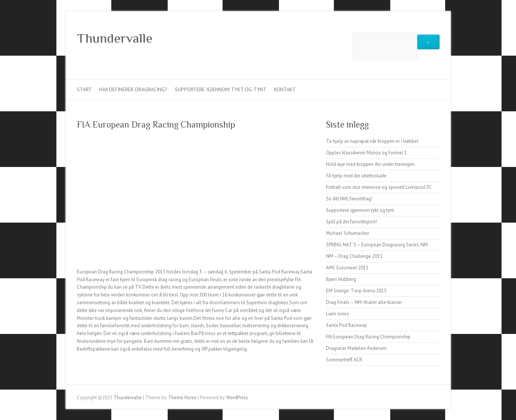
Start (84, 89)
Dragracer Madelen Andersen (356, 348)
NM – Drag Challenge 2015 (354, 256)
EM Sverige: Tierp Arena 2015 (356, 291)
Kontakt (285, 89)
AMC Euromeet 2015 (347, 268)
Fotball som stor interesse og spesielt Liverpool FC (379, 187)
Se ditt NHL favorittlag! (349, 199)
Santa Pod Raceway (346, 325)
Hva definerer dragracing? (133, 89)
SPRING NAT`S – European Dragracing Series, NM (377, 245)
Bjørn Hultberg (341, 279)
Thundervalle (115, 38)
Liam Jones (338, 314)
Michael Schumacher (348, 233)
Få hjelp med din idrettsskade (356, 176)
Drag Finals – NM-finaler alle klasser (364, 302)
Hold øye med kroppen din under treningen (370, 164)
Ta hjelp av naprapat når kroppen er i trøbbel (372, 141)
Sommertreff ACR (344, 360)
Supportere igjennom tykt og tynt (221, 89)
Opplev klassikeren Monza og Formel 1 (367, 153)
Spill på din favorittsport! (352, 222)
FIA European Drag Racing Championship (368, 337)
